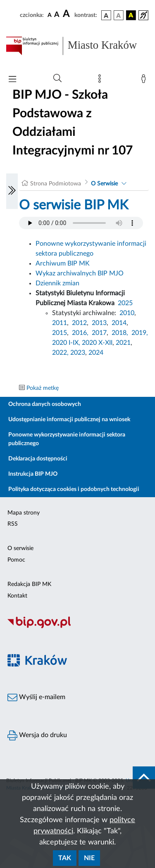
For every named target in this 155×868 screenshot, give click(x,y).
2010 (127, 313)
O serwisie (20, 548)
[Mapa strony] (101, 81)
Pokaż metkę (43, 388)
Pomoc (16, 560)
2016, (80, 333)
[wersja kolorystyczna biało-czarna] (119, 15)
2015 (60, 333)
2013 (99, 323)
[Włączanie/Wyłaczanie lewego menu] (12, 191)
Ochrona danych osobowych (45, 404)
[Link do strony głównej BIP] (77, 46)
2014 (119, 323)
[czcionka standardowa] (50, 15)
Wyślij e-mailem (36, 697)
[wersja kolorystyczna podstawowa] (106, 15)
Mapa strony (24, 513)
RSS (13, 524)
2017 (99, 333)
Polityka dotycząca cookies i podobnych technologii (74, 489)
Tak (65, 858)
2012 (79, 323)
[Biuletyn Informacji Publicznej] (77, 627)
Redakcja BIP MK (29, 584)
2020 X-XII (97, 343)
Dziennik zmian (57, 283)
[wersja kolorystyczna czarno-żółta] (131, 15)
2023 (78, 353)
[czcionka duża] (67, 14)
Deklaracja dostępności (38, 459)
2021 (123, 343)
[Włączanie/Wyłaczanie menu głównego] (12, 80)
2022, (61, 353)
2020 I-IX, (66, 343)
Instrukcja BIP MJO (33, 474)
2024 (96, 353)
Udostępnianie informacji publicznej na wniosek (69, 420)
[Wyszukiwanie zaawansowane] (57, 78)
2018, (120, 333)
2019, (140, 333)
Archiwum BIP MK (63, 263)
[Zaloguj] (145, 81)
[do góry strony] (144, 778)
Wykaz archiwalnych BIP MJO (80, 273)
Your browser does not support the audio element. (81, 223)
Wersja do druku (37, 735)
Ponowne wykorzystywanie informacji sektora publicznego (67, 439)
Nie (89, 858)
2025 (125, 303)
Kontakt (17, 596)
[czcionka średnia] (57, 15)
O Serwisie (104, 184)
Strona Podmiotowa (56, 184)
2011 (60, 323)
